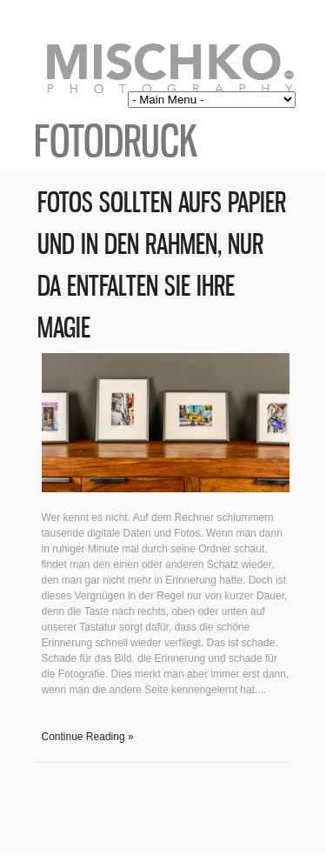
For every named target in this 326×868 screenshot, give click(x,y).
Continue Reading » (88, 737)
